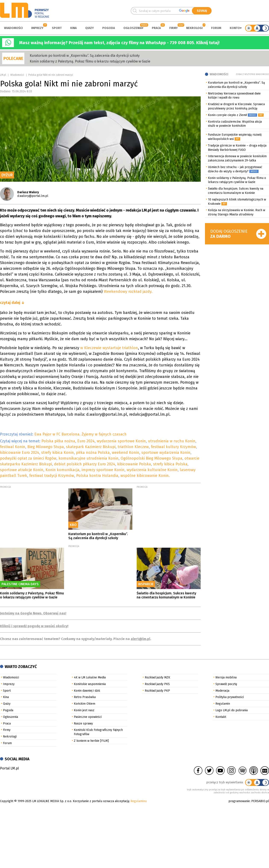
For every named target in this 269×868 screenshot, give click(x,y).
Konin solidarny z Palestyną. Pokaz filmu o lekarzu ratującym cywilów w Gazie (90, 61)
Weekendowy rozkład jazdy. (128, 292)
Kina (73, 28)
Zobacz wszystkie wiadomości (252, 74)
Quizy (89, 28)
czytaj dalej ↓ (12, 303)
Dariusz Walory (28, 192)
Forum (216, 28)
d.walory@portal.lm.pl (33, 196)
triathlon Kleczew (133, 447)
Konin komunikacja (62, 470)
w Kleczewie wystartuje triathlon (109, 348)
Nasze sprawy (83, 724)
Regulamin (223, 704)
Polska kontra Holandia (97, 476)
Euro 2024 (86, 441)
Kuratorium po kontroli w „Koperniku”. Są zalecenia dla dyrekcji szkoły (85, 56)
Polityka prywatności (230, 697)
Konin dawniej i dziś (87, 691)
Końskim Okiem (85, 704)
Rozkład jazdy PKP (157, 691)
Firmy (173, 28)
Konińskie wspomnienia (90, 684)
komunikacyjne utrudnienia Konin (88, 458)
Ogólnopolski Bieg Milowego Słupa (151, 458)
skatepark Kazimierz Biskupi (91, 447)
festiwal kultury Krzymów (173, 447)
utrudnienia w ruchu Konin (172, 441)
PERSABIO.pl (260, 801)
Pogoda (109, 28)
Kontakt (221, 717)
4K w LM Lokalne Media (90, 677)
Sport (57, 28)
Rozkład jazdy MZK (157, 677)
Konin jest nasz (84, 710)
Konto (235, 28)
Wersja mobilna (226, 677)
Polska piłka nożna (58, 441)
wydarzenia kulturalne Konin (152, 470)
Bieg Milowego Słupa (46, 447)
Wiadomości (13, 28)
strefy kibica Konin (58, 453)
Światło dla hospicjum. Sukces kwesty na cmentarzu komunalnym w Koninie (166, 595)
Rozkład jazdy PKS (157, 684)
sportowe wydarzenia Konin (166, 453)
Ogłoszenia (133, 28)
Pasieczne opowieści (88, 717)
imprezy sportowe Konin (103, 470)
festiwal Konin (13, 447)
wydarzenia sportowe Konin (121, 441)
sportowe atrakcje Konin (22, 470)
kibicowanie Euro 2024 (20, 453)
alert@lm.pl (140, 639)
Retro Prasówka (85, 697)
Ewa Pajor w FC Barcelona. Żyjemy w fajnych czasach (80, 434)
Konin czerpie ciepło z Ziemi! (227, 115)
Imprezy (37, 28)
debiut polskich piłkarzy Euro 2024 (85, 464)
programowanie (239, 801)
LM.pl (3, 75)
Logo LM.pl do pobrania (232, 710)
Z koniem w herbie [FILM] (91, 741)
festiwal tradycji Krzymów (52, 476)
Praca (156, 28)
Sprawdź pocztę (226, 684)
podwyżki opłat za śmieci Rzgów (28, 458)
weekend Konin (126, 453)
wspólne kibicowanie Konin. (145, 476)
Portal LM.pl (9, 768)
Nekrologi (194, 28)
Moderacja (222, 691)
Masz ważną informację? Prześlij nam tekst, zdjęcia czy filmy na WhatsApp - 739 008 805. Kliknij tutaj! (119, 43)
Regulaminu (139, 801)
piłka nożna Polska (93, 453)
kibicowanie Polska (134, 464)
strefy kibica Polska (170, 464)
